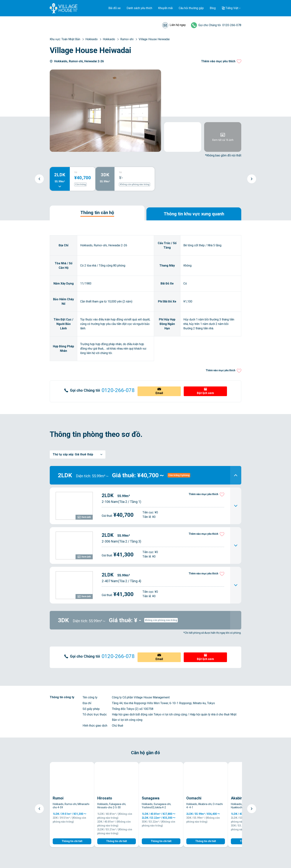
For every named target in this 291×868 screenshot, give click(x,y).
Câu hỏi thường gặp (191, 8)
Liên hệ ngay (178, 25)
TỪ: (76, 172)
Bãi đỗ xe (115, 8)
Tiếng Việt (232, 8)
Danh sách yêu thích (139, 8)
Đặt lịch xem (205, 393)
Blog (213, 8)
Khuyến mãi (165, 8)
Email (159, 393)
